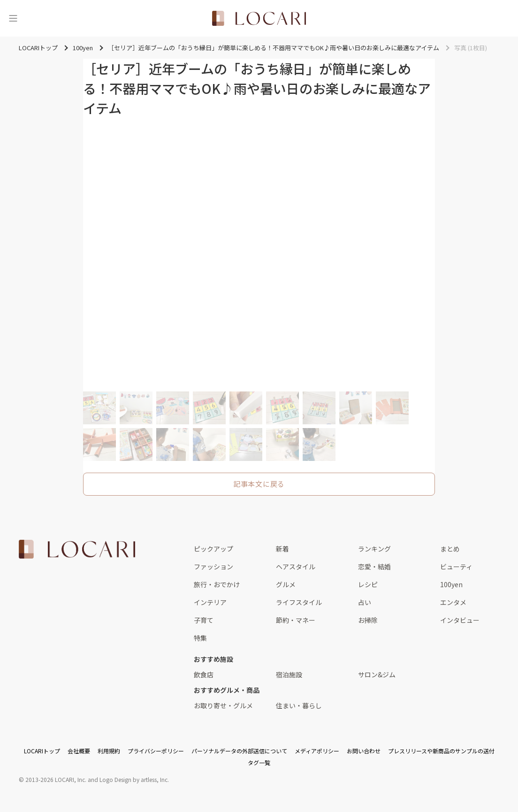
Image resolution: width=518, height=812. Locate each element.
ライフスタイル (299, 602)
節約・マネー (296, 620)
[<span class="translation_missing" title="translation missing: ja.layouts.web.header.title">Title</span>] (259, 18)
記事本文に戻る (259, 484)
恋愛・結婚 (374, 567)
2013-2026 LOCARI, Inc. (56, 779)
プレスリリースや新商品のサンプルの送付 (441, 751)
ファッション (213, 567)
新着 (282, 549)
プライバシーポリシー (156, 751)
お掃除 (368, 620)
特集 (200, 638)
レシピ (368, 584)
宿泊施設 (289, 674)
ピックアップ (213, 549)
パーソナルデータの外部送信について (239, 751)
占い (365, 602)
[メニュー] (13, 18)
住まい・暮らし (299, 705)
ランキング (374, 549)
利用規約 (109, 751)
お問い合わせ (364, 751)
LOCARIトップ (42, 751)
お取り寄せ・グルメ (223, 705)
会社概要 (79, 751)
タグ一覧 (259, 762)
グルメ (286, 584)
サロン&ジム (377, 674)
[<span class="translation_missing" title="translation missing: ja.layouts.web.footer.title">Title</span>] (77, 549)
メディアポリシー (317, 751)
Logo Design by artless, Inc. (134, 779)
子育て (204, 620)
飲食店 (204, 674)
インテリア (210, 602)
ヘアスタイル (296, 567)
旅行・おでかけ (217, 584)
